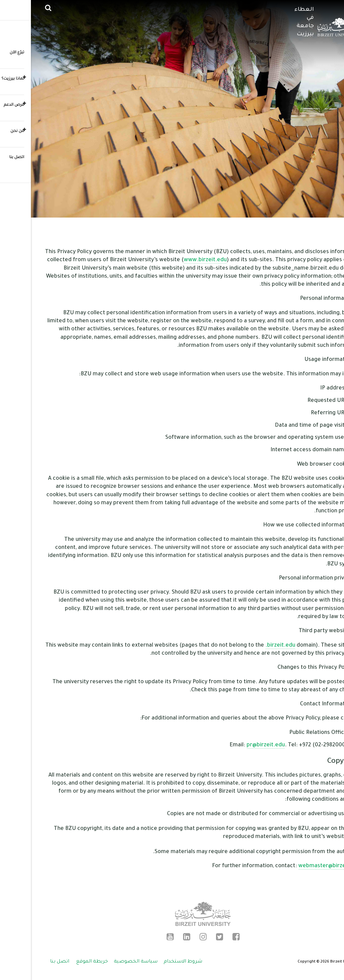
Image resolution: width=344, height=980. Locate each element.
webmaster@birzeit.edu (299, 866)
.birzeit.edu (249, 646)
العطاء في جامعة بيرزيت (273, 22)
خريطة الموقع (61, 962)
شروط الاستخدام (152, 962)
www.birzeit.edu (174, 260)
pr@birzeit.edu (235, 745)
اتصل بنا (29, 962)
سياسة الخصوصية (105, 962)
